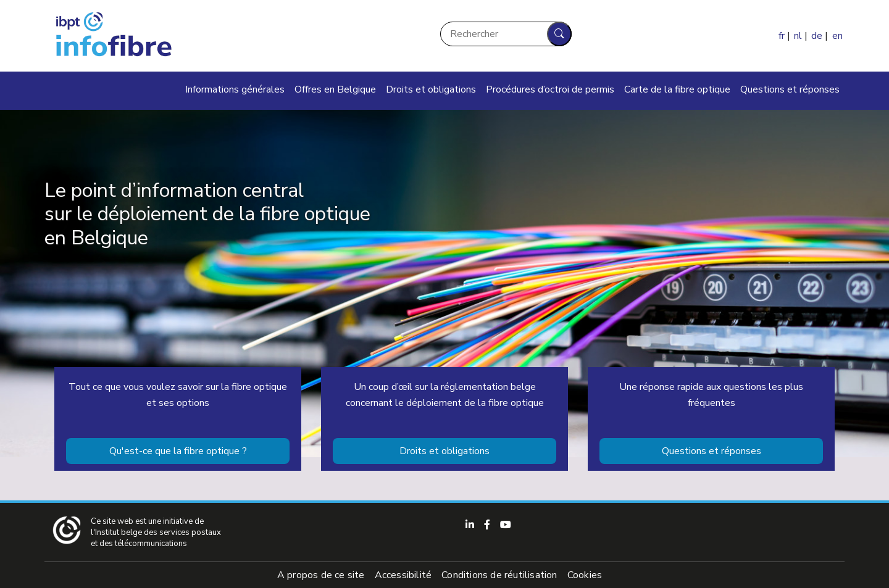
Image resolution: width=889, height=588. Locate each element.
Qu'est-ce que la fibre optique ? (178, 451)
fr (782, 36)
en (837, 36)
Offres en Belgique (335, 89)
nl (798, 36)
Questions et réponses (790, 89)
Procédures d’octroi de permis (550, 89)
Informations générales (235, 89)
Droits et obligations (431, 89)
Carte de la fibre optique (677, 89)
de (817, 36)
